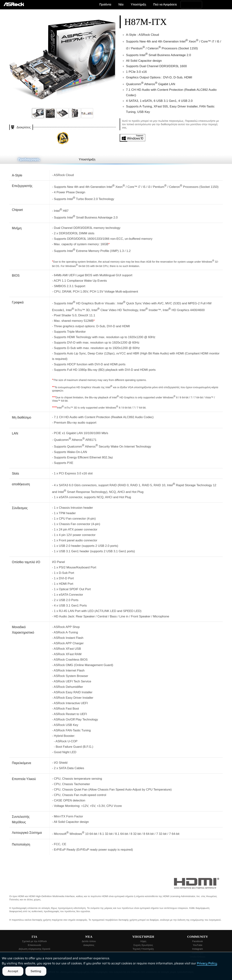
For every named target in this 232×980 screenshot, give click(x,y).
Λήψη (143, 941)
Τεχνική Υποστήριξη (143, 949)
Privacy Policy (207, 963)
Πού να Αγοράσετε (165, 4)
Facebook (198, 941)
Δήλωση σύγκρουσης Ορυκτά (34, 949)
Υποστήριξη (138, 4)
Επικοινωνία (34, 945)
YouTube (198, 945)
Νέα (121, 4)
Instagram (197, 949)
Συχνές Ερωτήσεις (143, 945)
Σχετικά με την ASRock (34, 941)
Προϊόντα (105, 4)
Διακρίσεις (89, 945)
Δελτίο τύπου (89, 941)
